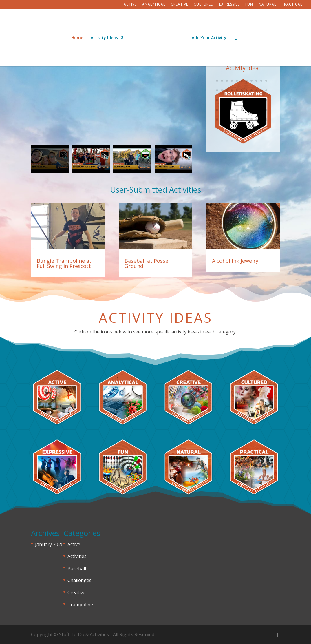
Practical (292, 5)
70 (232, 100)
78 (217, 110)
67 (217, 100)
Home (79, 36)
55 (266, 81)
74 (251, 100)
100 (228, 129)
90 (222, 120)
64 (256, 90)
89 (217, 120)
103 (243, 129)
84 (247, 110)
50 (242, 81)
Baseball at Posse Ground (146, 263)
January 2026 (49, 544)
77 (266, 100)
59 (232, 90)
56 (217, 90)
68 (222, 100)
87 (261, 110)
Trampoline (80, 605)
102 (238, 129)
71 (237, 100)
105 (253, 129)
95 (247, 120)
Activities (77, 556)
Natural (267, 5)
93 (237, 120)
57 (222, 90)
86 (256, 110)
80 (227, 110)
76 (261, 100)
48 (232, 81)
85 (251, 110)
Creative (180, 5)
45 (217, 81)
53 (256, 81)
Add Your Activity (207, 36)
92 (232, 120)
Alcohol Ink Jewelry (235, 261)
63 (251, 90)
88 (266, 110)
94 (242, 120)
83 (242, 110)
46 (222, 81)
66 (266, 90)
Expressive (229, 5)
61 (242, 90)
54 (261, 81)
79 (222, 110)
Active (130, 5)
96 (251, 120)
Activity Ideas (106, 36)
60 (237, 90)
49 (237, 81)
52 (251, 81)
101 (233, 129)
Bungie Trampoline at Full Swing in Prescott (64, 263)
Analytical (154, 5)
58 (227, 90)
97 (256, 120)
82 (237, 110)
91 (227, 120)
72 (242, 100)
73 (247, 100)
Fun (249, 5)
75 (256, 100)
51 (247, 81)
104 (248, 129)
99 (266, 120)
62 (247, 90)
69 (227, 100)
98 (261, 120)
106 (258, 129)
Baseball (77, 568)
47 (227, 81)
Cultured (204, 5)
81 (232, 110)
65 (261, 90)
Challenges (79, 580)
